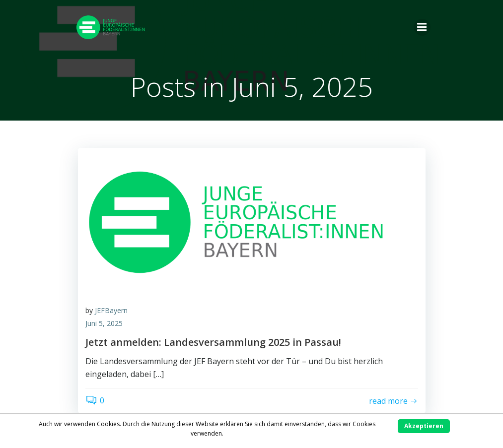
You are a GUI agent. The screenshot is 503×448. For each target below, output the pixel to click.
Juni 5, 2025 (104, 323)
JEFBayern (111, 310)
